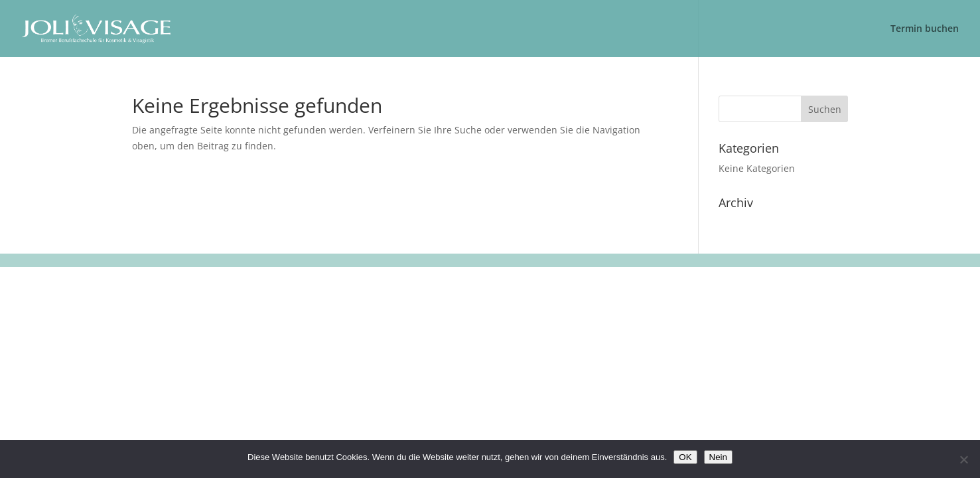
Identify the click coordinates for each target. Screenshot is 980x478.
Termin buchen (925, 29)
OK (685, 457)
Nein (718, 457)
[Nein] (963, 459)
